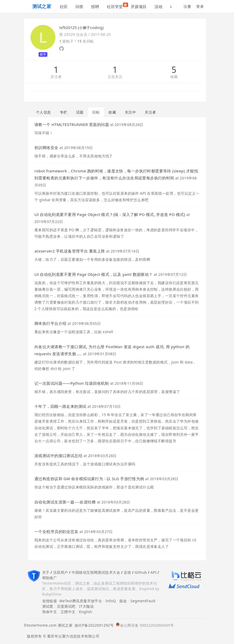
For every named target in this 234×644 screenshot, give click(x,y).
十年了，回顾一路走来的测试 (60, 406)
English (86, 612)
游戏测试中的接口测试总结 (58, 456)
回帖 (96, 112)
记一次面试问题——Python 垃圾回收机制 (72, 383)
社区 (64, 6)
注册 (187, 6)
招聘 (95, 6)
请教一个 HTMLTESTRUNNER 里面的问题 (72, 124)
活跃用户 (61, 572)
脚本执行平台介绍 (50, 323)
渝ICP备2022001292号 (93, 625)
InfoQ (111, 601)
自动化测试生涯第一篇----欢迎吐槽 (65, 502)
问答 (80, 6)
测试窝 (48, 606)
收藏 (174, 77)
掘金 (123, 601)
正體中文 (68, 612)
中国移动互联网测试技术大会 (96, 572)
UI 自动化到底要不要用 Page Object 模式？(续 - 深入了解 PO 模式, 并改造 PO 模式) (110, 214)
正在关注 (115, 77)
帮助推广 (50, 578)
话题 (80, 112)
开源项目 (139, 6)
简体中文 (50, 612)
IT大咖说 (86, 606)
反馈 (127, 572)
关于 (46, 572)
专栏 (64, 112)
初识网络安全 (46, 148)
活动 (159, 6)
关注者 (56, 77)
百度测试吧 (66, 606)
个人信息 (43, 112)
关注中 (130, 112)
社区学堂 (117, 6)
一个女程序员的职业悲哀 (56, 531)
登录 (200, 6)
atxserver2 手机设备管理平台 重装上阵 (70, 251)
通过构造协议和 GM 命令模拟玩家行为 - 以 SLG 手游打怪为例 (89, 479)
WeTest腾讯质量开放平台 (81, 601)
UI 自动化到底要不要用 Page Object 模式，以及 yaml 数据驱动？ (94, 274)
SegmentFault (143, 601)
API (153, 572)
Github (141, 572)
